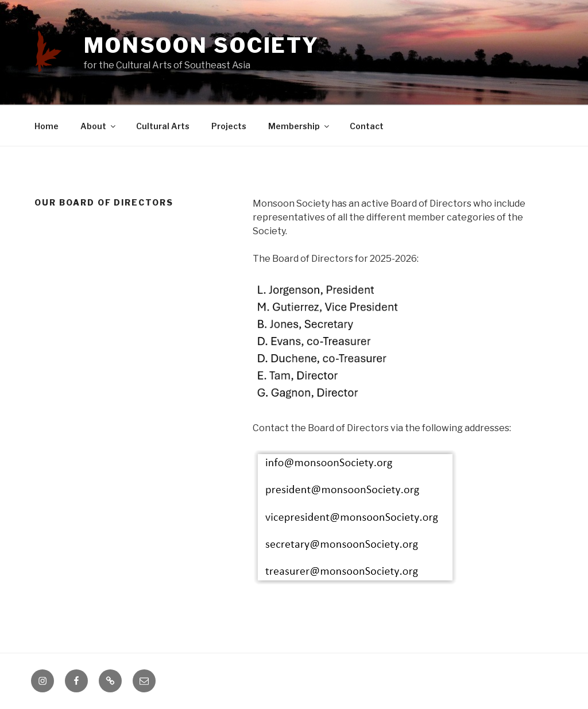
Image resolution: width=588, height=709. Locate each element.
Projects (229, 126)
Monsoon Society (202, 45)
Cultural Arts (163, 126)
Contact (367, 126)
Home (47, 126)
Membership (299, 126)
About (99, 126)
